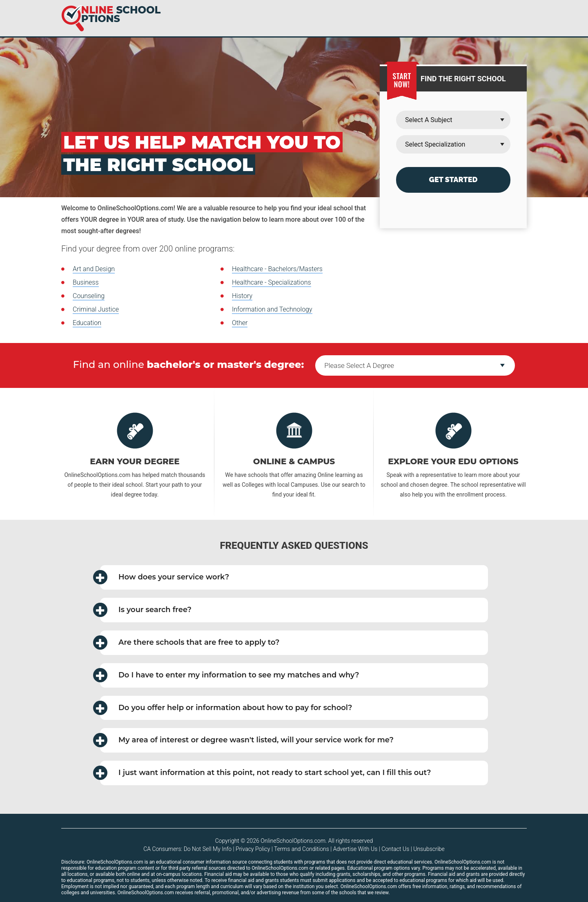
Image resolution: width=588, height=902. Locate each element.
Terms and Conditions (302, 849)
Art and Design (94, 269)
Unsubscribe (429, 849)
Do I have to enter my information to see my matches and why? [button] (230, 675)
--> (415, 365)
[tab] (294, 577)
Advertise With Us (355, 849)
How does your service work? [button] (165, 577)
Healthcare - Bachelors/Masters (277, 269)
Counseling (89, 296)
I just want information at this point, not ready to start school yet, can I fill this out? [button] (265, 773)
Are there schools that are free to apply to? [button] (190, 643)
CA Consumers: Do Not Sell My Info (187, 849)
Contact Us (395, 849)
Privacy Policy (253, 849)
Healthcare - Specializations (272, 282)
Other (240, 323)
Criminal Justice (96, 309)
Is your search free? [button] (146, 610)
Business (86, 282)
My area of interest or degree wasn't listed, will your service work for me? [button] (247, 740)
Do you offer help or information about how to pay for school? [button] (226, 708)
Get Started (453, 179)
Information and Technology (272, 309)
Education (87, 323)
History (242, 296)
